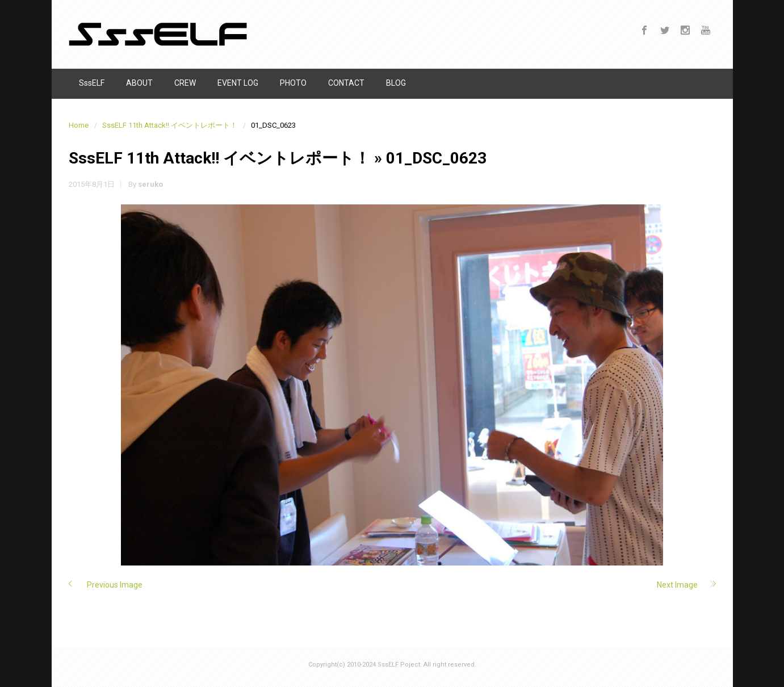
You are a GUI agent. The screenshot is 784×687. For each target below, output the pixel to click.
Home (79, 125)
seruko (150, 184)
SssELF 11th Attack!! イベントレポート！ (170, 125)
